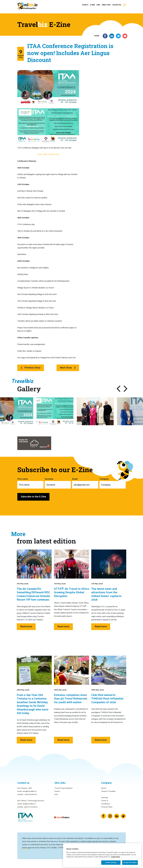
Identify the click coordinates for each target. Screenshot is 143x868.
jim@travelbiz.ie (29, 804)
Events (85, 6)
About (104, 788)
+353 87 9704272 (31, 807)
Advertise (117, 6)
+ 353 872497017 (30, 794)
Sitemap (105, 798)
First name (30, 483)
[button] (118, 389)
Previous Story (31, 368)
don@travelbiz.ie (30, 791)
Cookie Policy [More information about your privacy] (116, 863)
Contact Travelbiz (108, 791)
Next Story (68, 368)
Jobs (98, 6)
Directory (106, 6)
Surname (58, 483)
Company (113, 483)
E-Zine (92, 6)
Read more (26, 627)
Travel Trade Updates (64, 788)
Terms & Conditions (106, 802)
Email (85, 483)
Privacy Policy (107, 807)
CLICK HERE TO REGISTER (48, 154)
